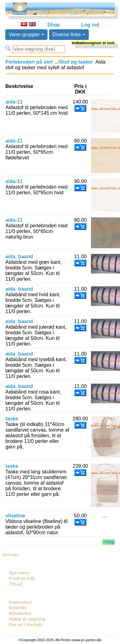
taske (12, 419)
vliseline (15, 516)
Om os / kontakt (26, 625)
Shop (53, 25)
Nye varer (19, 573)
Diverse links (69, 34)
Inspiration (20, 602)
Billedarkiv (20, 613)
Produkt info (22, 579)
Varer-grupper (26, 34)
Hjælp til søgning (27, 619)
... (105, 516)
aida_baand (19, 257)
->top (108, 542)
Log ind (90, 25)
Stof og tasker (76, 62)
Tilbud (15, 584)
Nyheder (18, 608)
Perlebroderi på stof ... (32, 62)
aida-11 (14, 102)
